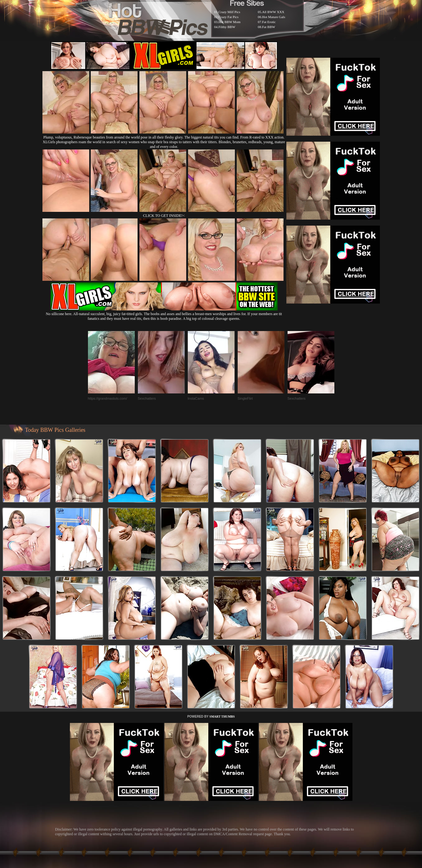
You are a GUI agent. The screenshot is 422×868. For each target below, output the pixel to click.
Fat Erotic (269, 22)
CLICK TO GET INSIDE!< (164, 216)
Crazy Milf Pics (229, 12)
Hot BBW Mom (229, 22)
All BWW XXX (273, 12)
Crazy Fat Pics (228, 17)
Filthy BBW (227, 27)
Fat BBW (269, 27)
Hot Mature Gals (274, 17)
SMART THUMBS (222, 717)
